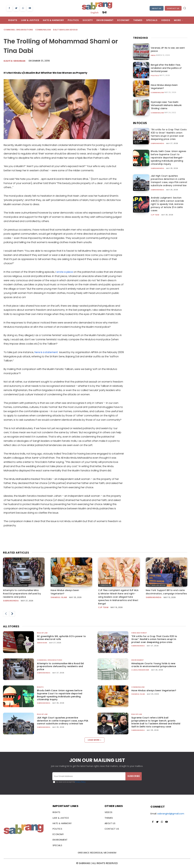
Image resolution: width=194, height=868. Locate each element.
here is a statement (46, 352)
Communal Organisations (18, 30)
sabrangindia (157, 143)
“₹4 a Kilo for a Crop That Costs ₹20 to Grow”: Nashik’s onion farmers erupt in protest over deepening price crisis (169, 134)
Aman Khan (42, 643)
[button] (185, 8)
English (95, 12)
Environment (138, 660)
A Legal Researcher (140, 670)
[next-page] (12, 614)
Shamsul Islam (59, 597)
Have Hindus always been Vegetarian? (154, 690)
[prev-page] (6, 614)
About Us (157, 8)
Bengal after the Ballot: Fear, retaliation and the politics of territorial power (166, 68)
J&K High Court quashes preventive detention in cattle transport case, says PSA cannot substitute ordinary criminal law (169, 181)
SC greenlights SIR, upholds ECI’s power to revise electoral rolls (61, 638)
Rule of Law (139, 189)
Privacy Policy (80, 782)
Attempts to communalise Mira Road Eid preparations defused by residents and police (22, 594)
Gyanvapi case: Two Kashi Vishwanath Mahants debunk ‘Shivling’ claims (166, 105)
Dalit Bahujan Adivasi (65, 30)
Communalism (43, 30)
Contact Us (173, 8)
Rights (137, 165)
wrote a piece (65, 272)
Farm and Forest (138, 142)
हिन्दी (104, 12)
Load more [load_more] (94, 740)
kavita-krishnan (15, 61)
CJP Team (155, 215)
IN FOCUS (140, 123)
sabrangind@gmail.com (171, 814)
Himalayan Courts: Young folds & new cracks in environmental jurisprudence (154, 665)
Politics (155, 76)
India (153, 55)
